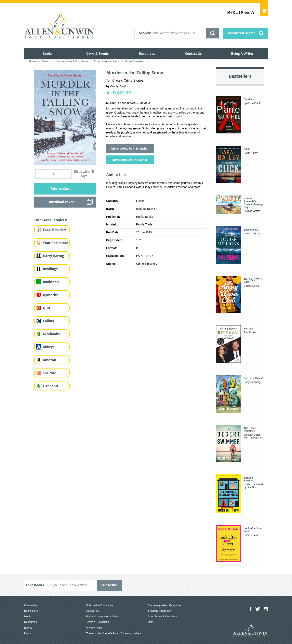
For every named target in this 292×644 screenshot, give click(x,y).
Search (145, 33)
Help (151, 622)
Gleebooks (51, 334)
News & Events (97, 54)
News (28, 633)
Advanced (242, 33)
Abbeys (49, 347)
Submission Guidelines (99, 605)
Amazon (50, 360)
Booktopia (51, 282)
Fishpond (50, 386)
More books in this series (130, 160)
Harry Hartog (53, 256)
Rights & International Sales (102, 616)
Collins (48, 321)
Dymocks (50, 295)
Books (48, 54)
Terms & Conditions (98, 622)
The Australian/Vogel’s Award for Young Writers (114, 633)
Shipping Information (160, 611)
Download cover (61, 202)
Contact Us (193, 54)
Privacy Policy (94, 628)
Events (28, 628)
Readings (50, 269)
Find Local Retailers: (51, 220)
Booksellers (31, 611)
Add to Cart (60, 189)
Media (28, 616)
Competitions (32, 605)
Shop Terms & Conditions (163, 616)
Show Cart (264, 9)
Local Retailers (55, 230)
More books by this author (130, 148)
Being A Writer (242, 54)
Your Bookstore (55, 243)
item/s (241, 12)
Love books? (36, 585)
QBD (47, 308)
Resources (147, 54)
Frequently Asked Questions (165, 605)
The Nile (49, 373)
